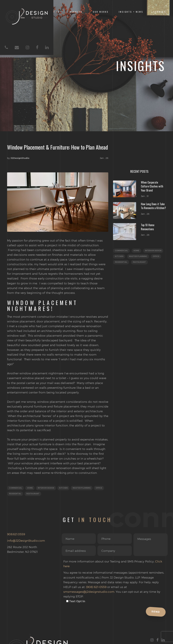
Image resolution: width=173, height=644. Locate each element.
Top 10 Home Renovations (148, 227)
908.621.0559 (16, 535)
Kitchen (68, 488)
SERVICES (76, 12)
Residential (28, 494)
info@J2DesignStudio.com (26, 541)
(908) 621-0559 (96, 588)
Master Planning (88, 488)
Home (32, 488)
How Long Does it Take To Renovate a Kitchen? (153, 206)
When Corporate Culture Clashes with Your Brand (152, 186)
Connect (160, 12)
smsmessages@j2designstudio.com (89, 592)
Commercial (16, 488)
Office (13, 494)
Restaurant (47, 494)
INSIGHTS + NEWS (131, 12)
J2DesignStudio (20, 158)
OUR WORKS (101, 12)
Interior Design (49, 488)
